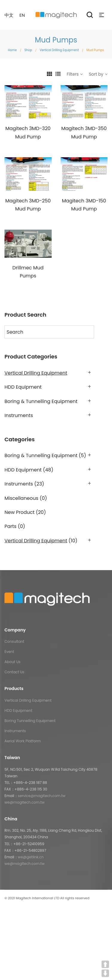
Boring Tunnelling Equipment (30, 721)
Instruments (19, 415)
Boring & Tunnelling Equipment (41, 401)
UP (105, 964)
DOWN (105, 973)
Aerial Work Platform (23, 741)
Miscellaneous (21, 498)
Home (12, 50)
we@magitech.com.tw (24, 802)
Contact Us (14, 672)
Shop (28, 50)
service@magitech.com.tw (42, 796)
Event (9, 652)
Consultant (14, 641)
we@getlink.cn (31, 857)
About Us (13, 662)
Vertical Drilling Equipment (59, 50)
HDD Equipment (23, 387)
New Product (20, 512)
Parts (10, 526)
